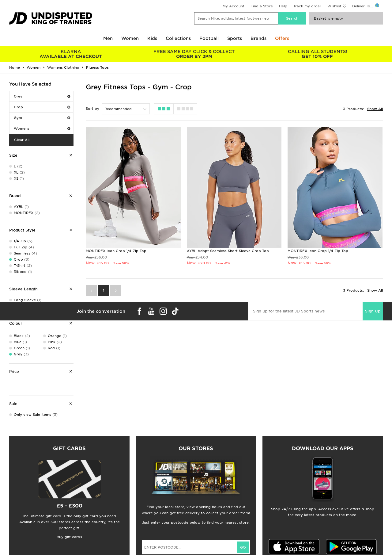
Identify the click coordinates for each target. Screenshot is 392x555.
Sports (235, 38)
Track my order (307, 6)
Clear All (22, 140)
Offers (282, 38)
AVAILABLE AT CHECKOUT (71, 54)
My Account (234, 6)
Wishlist (334, 6)
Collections (178, 38)
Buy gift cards (69, 537)
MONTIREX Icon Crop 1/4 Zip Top (116, 251)
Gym (42, 118)
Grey (42, 96)
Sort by (92, 109)
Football (209, 38)
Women (130, 38)
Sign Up (373, 311)
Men (108, 38)
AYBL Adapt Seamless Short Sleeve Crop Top (228, 251)
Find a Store (262, 6)
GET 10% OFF (317, 54)
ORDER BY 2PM (194, 54)
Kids (152, 38)
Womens (42, 128)
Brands (258, 38)
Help (283, 6)
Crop (42, 107)
